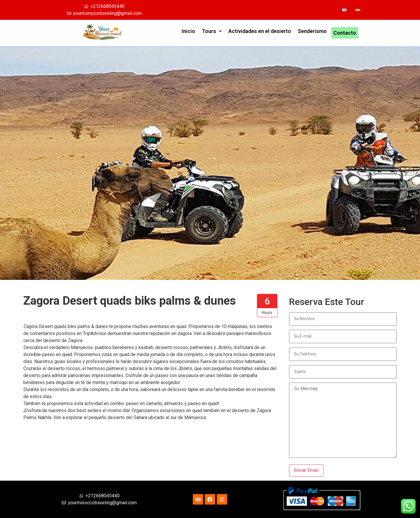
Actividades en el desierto (260, 33)
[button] (212, 33)
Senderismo (312, 33)
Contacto (345, 33)
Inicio (188, 33)
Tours (212, 33)
